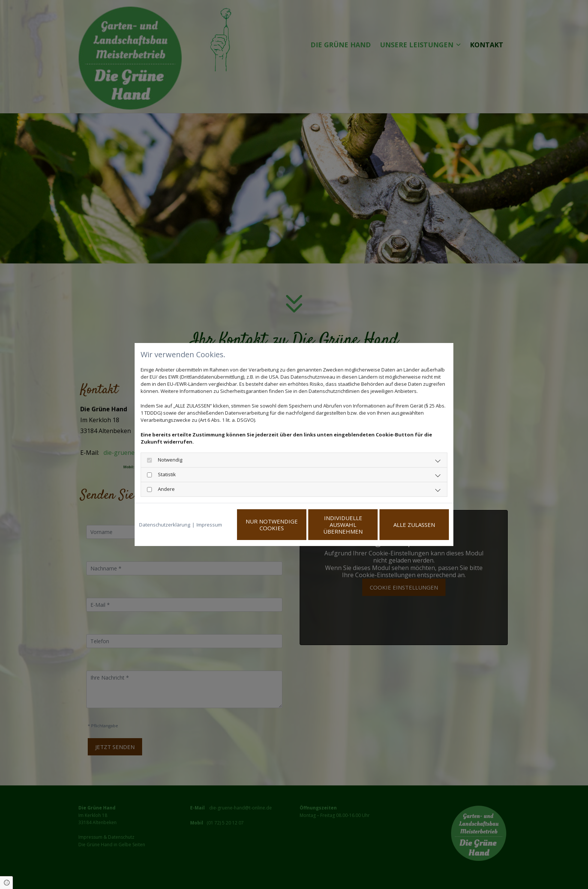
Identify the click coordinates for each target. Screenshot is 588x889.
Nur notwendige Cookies (272, 525)
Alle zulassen (414, 525)
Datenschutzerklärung (165, 525)
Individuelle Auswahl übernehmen (343, 525)
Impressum (209, 525)
